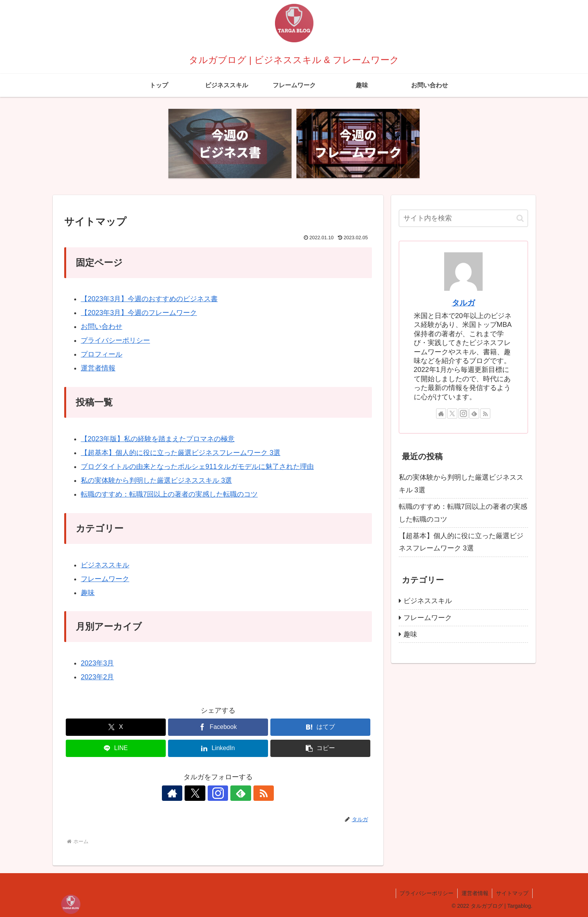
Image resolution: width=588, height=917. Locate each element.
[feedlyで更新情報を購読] (236, 793)
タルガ (463, 303)
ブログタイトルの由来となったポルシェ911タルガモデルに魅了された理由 (197, 467)
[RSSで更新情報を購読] (253, 793)
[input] (463, 218)
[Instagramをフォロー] (218, 793)
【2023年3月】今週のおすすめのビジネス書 (149, 299)
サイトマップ (512, 893)
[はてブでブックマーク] (320, 727)
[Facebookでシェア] (218, 727)
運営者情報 (98, 368)
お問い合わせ (102, 327)
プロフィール (102, 354)
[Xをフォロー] (200, 793)
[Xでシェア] (116, 727)
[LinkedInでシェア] (218, 748)
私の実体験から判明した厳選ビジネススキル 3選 (156, 480)
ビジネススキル (105, 565)
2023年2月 (97, 677)
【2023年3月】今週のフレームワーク (139, 313)
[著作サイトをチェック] (183, 793)
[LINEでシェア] (116, 748)
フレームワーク (105, 579)
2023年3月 (97, 663)
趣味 (88, 593)
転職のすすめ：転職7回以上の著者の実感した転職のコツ (169, 494)
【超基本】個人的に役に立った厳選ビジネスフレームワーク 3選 (181, 453)
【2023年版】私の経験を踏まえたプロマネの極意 (158, 439)
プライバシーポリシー (115, 340)
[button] (320, 748)
